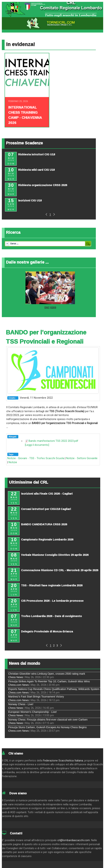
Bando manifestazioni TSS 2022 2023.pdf (53, 441)
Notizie (13, 462)
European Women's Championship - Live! (33, 712)
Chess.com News (19, 685)
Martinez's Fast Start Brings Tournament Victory (36, 697)
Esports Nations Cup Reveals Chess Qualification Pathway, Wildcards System (54, 689)
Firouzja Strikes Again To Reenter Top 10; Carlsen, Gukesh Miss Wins (49, 681)
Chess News (16, 677)
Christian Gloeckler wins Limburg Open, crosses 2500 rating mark (47, 674)
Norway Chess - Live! (21, 704)
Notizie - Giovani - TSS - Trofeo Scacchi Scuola (36, 458)
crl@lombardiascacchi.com (74, 840)
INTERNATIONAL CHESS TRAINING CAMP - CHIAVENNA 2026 (25, 115)
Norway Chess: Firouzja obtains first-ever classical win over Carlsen (48, 720)
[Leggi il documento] (37, 445)
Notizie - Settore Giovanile (82, 458)
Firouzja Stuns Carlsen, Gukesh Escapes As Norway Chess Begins (47, 727)
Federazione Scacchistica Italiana (63, 761)
